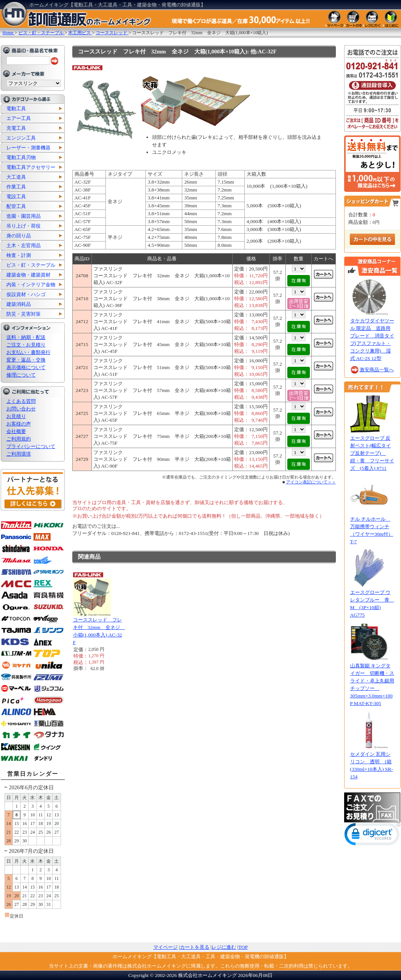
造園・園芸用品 (24, 216)
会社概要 (16, 431)
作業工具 (16, 187)
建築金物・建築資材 (28, 275)
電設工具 (16, 197)
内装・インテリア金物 (31, 285)
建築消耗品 (19, 304)
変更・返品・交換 (26, 360)
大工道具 (16, 177)
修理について (21, 375)
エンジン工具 (21, 138)
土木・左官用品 (24, 245)
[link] (372, 836)
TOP (243, 947)
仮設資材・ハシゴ (26, 294)
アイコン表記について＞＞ (311, 482)
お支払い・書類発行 (28, 352)
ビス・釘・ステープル (31, 265)
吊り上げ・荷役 (24, 226)
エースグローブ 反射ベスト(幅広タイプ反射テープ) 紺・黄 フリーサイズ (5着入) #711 (372, 453)
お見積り (16, 416)
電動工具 (16, 109)
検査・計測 (19, 255)
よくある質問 (21, 401)
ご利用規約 (19, 439)
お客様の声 (19, 424)
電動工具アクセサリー (31, 167)
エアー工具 (19, 118)
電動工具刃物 (21, 157)
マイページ (165, 947)
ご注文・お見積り (26, 345)
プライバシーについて (31, 446)
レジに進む (224, 947)
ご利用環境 (19, 454)
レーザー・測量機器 (28, 148)
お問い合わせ (21, 409)
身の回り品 (19, 236)
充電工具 (16, 128)
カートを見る (195, 947)
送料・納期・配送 (26, 337)
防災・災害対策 (24, 314)
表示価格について (26, 367)
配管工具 (16, 206)
